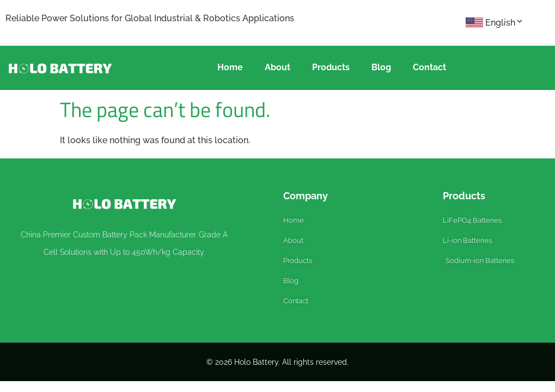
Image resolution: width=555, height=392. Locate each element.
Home (230, 67)
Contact (429, 67)
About (277, 67)
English (505, 23)
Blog (381, 67)
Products (331, 67)
